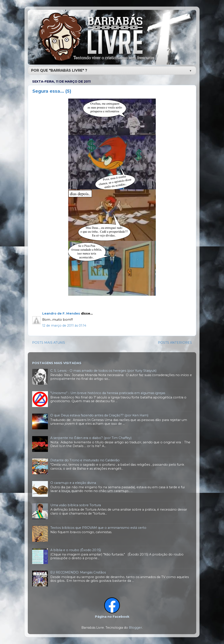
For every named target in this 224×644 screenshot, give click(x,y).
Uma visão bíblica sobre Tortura (76, 505)
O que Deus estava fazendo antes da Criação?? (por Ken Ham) (99, 415)
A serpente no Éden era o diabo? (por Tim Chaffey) (91, 438)
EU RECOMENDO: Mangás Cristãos (78, 572)
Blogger (135, 628)
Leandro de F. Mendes (61, 313)
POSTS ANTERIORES (175, 343)
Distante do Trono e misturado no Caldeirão (85, 460)
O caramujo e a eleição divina (73, 483)
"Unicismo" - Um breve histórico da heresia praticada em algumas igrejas (108, 393)
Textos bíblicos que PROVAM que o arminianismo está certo (98, 528)
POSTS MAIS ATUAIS (49, 343)
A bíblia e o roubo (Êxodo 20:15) (76, 550)
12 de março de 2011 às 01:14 (64, 326)
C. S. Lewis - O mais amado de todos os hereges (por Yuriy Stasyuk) (103, 371)
